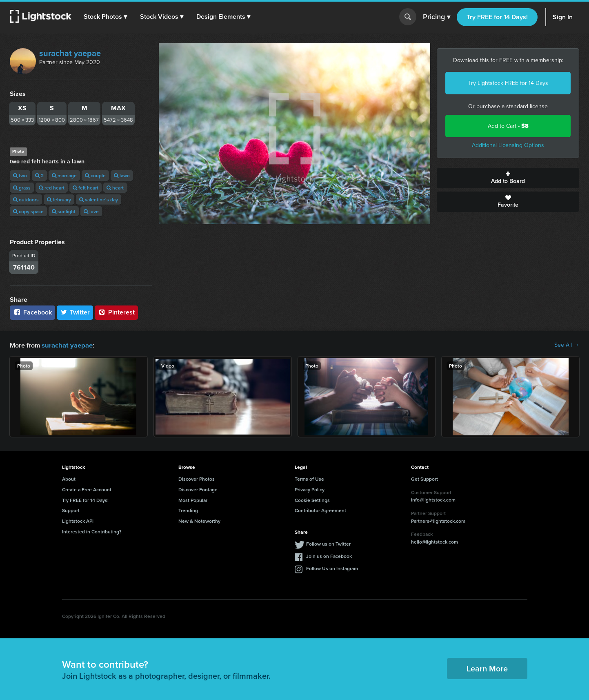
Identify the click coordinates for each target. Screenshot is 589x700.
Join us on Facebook (329, 556)
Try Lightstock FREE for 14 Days (508, 83)
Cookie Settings (312, 500)
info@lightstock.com (433, 499)
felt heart (86, 188)
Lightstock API (78, 521)
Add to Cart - (508, 126)
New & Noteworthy (199, 521)
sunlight (64, 211)
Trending (188, 510)
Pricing (437, 17)
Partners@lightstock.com (438, 521)
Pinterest (116, 312)
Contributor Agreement (320, 510)
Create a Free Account (87, 489)
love (91, 211)
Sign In (563, 17)
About (69, 478)
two (20, 175)
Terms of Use (309, 478)
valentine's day (99, 200)
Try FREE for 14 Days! (497, 17)
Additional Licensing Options (508, 145)
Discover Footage (198, 489)
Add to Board (508, 178)
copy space (28, 211)
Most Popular (193, 500)
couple (95, 175)
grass (22, 188)
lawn (122, 175)
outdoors (26, 200)
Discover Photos (197, 478)
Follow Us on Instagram (332, 568)
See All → (567, 345)
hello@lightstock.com (435, 541)
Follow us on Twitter (328, 543)
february (59, 200)
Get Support (425, 478)
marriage (64, 175)
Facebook (32, 312)
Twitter (75, 312)
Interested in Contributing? (92, 531)
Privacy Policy (310, 489)
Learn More (487, 668)
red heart (52, 188)
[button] (106, 17)
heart (115, 188)
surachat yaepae (70, 53)
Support (71, 510)
